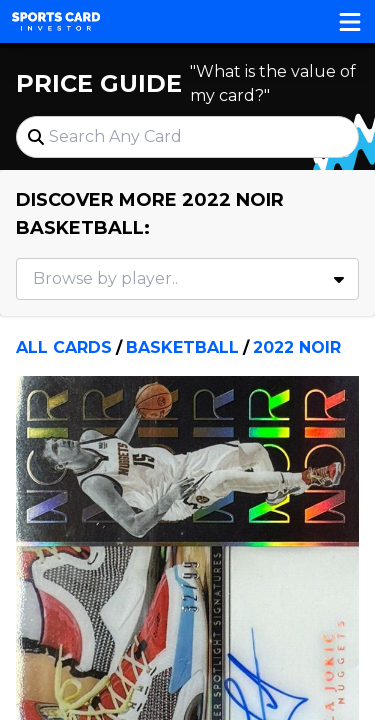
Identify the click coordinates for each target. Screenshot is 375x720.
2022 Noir (297, 347)
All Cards (64, 347)
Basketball (182, 347)
